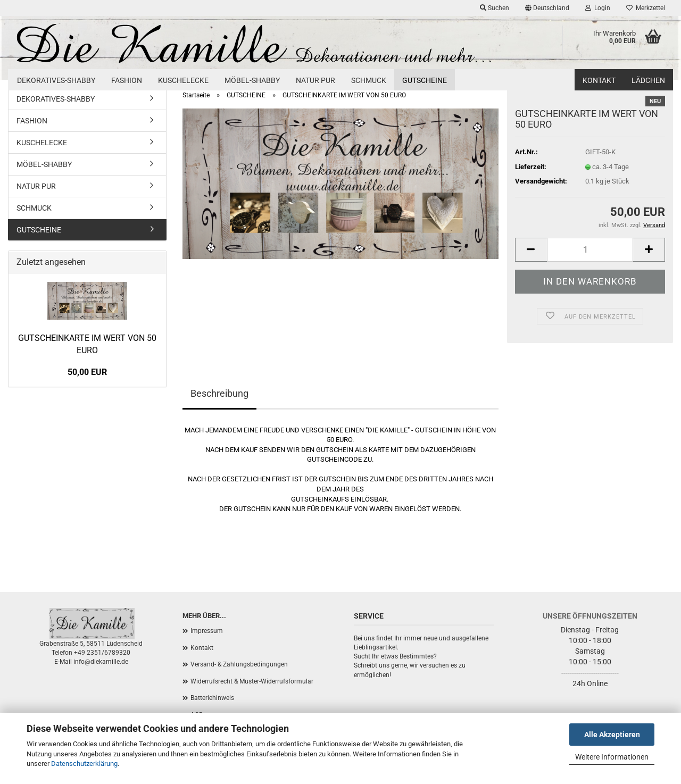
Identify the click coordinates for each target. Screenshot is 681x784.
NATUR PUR (315, 80)
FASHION (127, 80)
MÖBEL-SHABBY (252, 80)
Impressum (207, 631)
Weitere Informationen (612, 757)
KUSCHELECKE (183, 80)
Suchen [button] (495, 8)
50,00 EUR (87, 372)
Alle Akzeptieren (612, 735)
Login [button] (598, 8)
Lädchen (648, 80)
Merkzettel (646, 8)
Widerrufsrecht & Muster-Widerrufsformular (252, 681)
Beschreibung (219, 393)
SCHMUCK (369, 80)
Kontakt (599, 80)
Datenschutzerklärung (84, 764)
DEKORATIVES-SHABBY (56, 80)
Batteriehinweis (212, 698)
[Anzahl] (590, 250)
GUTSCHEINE (425, 80)
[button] (547, 8)
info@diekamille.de (101, 662)
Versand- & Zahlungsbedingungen (239, 664)
